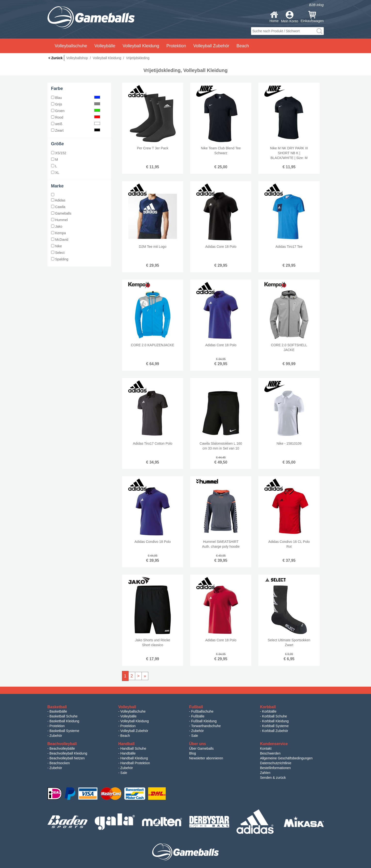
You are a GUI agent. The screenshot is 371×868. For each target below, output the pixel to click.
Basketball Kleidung (64, 721)
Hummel (59, 220)
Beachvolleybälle (62, 748)
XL (55, 173)
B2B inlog (316, 5)
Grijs (76, 104)
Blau (76, 98)
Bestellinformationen (275, 768)
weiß (76, 124)
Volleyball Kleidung (135, 721)
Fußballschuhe (202, 711)
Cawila (58, 207)
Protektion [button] (176, 46)
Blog (193, 753)
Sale (195, 736)
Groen (76, 111)
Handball (126, 744)
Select (58, 253)
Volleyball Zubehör (134, 731)
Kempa (59, 233)
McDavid (60, 240)
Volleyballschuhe (133, 711)
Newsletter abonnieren (206, 758)
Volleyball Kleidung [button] (141, 46)
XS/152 (59, 153)
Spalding (60, 259)
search (319, 31)
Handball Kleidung (134, 758)
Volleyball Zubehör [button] (211, 46)
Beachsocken (60, 763)
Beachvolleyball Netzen (67, 758)
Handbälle (128, 753)
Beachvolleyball (62, 744)
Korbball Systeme (276, 726)
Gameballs (61, 213)
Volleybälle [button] (105, 46)
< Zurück (56, 58)
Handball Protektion (135, 763)
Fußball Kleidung (204, 721)
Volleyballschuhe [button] (71, 46)
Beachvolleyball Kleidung (68, 753)
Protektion (57, 726)
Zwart (76, 130)
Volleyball (127, 707)
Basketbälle (58, 711)
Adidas (58, 200)
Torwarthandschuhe (206, 726)
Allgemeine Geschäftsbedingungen (286, 758)
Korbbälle (269, 711)
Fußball (196, 707)
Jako (57, 226)
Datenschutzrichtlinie (276, 763)
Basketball (57, 707)
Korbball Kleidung (276, 721)
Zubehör (56, 736)
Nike (57, 246)
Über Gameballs (201, 748)
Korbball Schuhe (275, 716)
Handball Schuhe (133, 748)
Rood (76, 117)
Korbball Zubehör (275, 731)
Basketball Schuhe (63, 716)
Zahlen (265, 773)
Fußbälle (198, 716)
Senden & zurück (273, 778)
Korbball (268, 707)
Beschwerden (270, 753)
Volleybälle (129, 716)
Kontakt (266, 748)
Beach (243, 46)
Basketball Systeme (64, 731)
